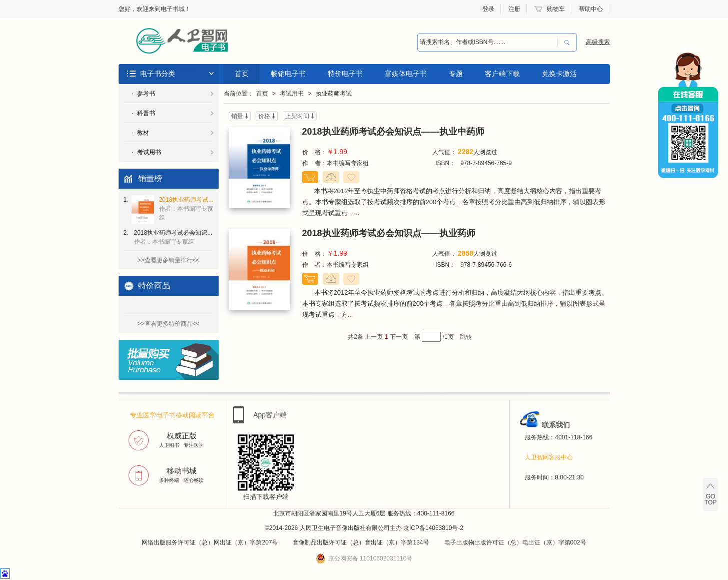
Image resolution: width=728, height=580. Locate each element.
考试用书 (292, 94)
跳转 (466, 337)
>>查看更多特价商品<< (168, 324)
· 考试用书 (147, 152)
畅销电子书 (288, 74)
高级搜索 (598, 42)
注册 (514, 9)
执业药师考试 (334, 94)
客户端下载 (502, 74)
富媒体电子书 (406, 74)
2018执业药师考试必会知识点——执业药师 (389, 233)
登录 (488, 9)
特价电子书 (345, 74)
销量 (237, 116)
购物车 (556, 9)
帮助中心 (591, 9)
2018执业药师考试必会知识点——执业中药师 (393, 132)
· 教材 (141, 133)
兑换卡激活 (559, 74)
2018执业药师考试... (186, 209)
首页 (242, 74)
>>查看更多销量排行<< (168, 260)
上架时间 (297, 116)
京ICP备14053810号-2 (433, 528)
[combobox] (487, 42)
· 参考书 (144, 94)
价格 (264, 116)
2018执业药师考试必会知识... (173, 237)
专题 (456, 74)
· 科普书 (144, 113)
